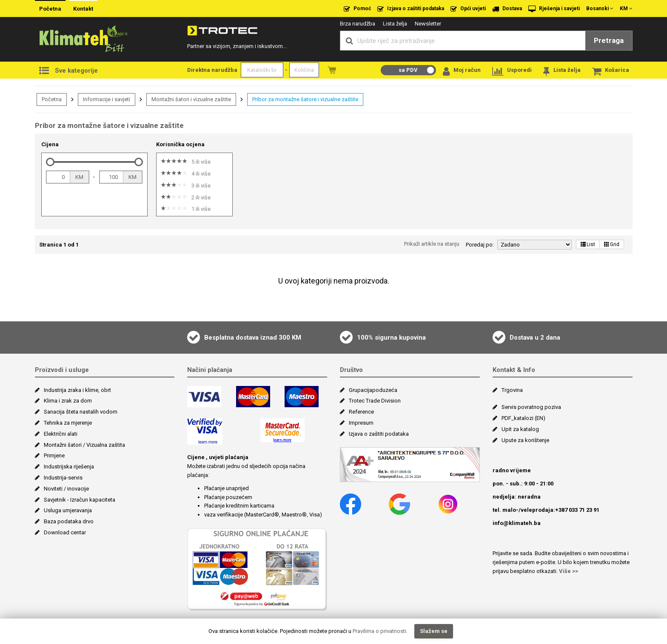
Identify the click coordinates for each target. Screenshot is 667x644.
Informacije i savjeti (107, 99)
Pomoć (357, 9)
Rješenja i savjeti (554, 9)
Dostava (507, 9)
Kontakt (83, 9)
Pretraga (609, 40)
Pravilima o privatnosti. (380, 631)
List (588, 244)
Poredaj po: (480, 245)
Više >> (569, 571)
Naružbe (332, 70)
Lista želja (395, 24)
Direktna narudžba (212, 70)
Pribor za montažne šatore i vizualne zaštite (305, 99)
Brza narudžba (358, 24)
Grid (612, 244)
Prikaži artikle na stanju (432, 244)
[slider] (50, 162)
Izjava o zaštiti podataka (411, 9)
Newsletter (428, 24)
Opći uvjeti (468, 9)
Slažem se (434, 631)
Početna (50, 9)
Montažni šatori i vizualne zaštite (191, 99)
